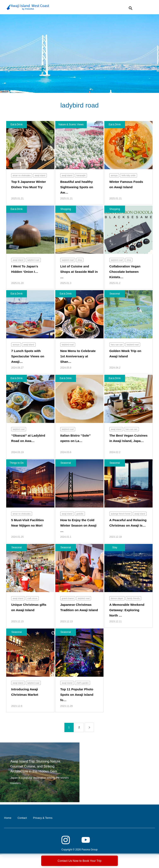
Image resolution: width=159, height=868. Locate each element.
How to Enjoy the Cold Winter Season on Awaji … (79, 526)
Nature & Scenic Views (71, 125)
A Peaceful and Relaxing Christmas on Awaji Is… (127, 526)
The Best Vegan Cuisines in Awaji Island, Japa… (123, 441)
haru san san (117, 345)
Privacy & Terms (43, 818)
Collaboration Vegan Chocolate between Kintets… (125, 272)
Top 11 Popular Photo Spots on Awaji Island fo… (77, 695)
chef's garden (83, 683)
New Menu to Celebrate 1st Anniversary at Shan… (78, 356)
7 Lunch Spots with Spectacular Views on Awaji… (28, 356)
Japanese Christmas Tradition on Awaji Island (76, 610)
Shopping (66, 209)
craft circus (32, 599)
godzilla (80, 514)
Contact (22, 818)
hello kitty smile (129, 176)
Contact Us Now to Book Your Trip (79, 861)
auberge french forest (121, 514)
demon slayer (117, 599)
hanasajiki (81, 176)
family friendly (133, 599)
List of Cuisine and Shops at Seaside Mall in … (78, 272)
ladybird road (33, 260)
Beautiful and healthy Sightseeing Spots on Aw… (77, 187)
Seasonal (115, 294)
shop (80, 260)
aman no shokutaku (22, 176)
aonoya (114, 176)
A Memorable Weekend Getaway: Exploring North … (127, 610)
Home (8, 818)
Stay (115, 548)
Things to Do (17, 463)
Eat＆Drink (17, 125)
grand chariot (68, 599)
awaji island (40, 176)
